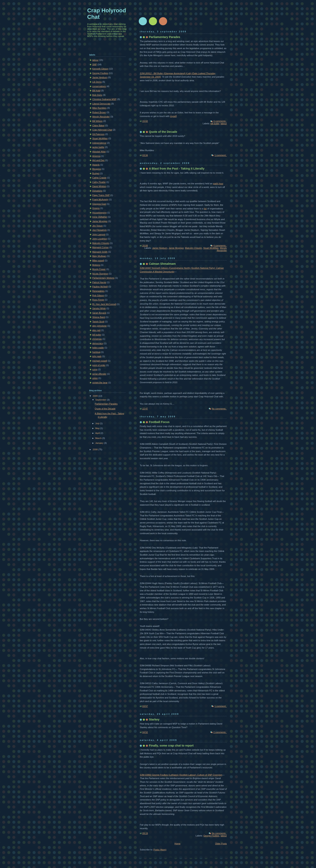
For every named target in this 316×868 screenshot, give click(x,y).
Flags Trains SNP (101, 195)
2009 (95, 396)
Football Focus (159, 422)
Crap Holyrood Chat (102, 130)
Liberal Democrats (101, 104)
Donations (97, 191)
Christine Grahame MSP (104, 99)
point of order (99, 365)
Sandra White (99, 308)
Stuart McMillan (211, 248)
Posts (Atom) (160, 850)
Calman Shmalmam (162, 264)
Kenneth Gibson (100, 69)
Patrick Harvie (99, 282)
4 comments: (220, 121)
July (98, 423)
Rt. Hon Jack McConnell (104, 304)
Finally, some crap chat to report (171, 746)
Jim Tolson (98, 226)
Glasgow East (99, 204)
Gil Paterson (98, 134)
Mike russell (98, 261)
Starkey (154, 719)
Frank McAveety (100, 199)
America (96, 156)
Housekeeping (99, 213)
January (100, 443)
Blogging (97, 169)
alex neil (96, 330)
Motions (96, 265)
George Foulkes (212, 836)
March (99, 438)
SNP (95, 64)
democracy (98, 343)
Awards (96, 165)
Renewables (98, 291)
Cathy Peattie (99, 182)
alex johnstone (99, 326)
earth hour (218, 184)
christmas (97, 339)
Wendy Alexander (222, 249)
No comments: (219, 409)
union (95, 378)
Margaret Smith (100, 252)
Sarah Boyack (99, 313)
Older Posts (221, 844)
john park (97, 356)
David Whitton (99, 186)
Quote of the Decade (163, 132)
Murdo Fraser (99, 269)
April (98, 433)
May (98, 428)
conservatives (99, 86)
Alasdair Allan (99, 152)
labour (224, 123)
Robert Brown (99, 112)
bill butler (215, 123)
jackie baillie (98, 147)
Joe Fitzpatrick (99, 230)
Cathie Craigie (99, 178)
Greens (96, 208)
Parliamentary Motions (103, 278)
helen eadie (98, 348)
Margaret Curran (100, 247)
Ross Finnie (98, 300)
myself (173, 116)
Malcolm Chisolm (193, 248)
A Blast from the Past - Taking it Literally (177, 169)
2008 (95, 449)
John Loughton (100, 239)
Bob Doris (97, 95)
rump (95, 369)
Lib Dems (97, 82)
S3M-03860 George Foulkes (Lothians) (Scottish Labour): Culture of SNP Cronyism (181, 775)
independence (99, 143)
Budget (96, 173)
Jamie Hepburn (160, 248)
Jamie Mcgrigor (176, 248)
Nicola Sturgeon (100, 274)
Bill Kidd (96, 91)
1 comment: (221, 155)
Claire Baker (98, 126)
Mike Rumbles (99, 108)
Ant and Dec (98, 160)
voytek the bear (100, 383)
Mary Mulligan (99, 256)
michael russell (100, 361)
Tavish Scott (98, 322)
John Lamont (99, 234)
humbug (96, 352)
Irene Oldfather (100, 217)
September (101, 400)
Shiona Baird (99, 317)
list (205, 209)
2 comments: (220, 732)
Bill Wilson (97, 121)
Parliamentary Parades (165, 37)
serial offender (99, 374)
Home (177, 844)
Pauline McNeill (100, 287)
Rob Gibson (98, 295)
